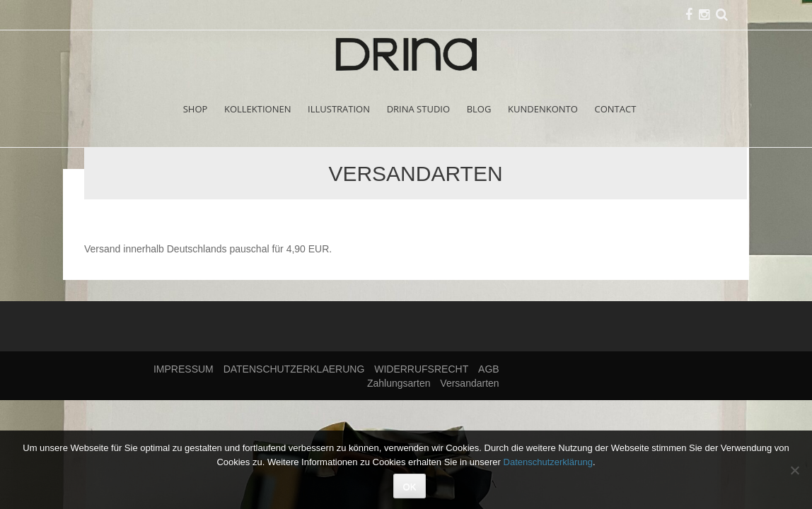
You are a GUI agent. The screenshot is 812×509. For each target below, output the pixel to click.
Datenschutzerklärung (548, 462)
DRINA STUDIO (418, 109)
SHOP (196, 109)
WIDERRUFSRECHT (421, 369)
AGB (489, 369)
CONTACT (616, 109)
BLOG (479, 109)
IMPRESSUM (184, 369)
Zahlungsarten (399, 383)
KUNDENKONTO (543, 109)
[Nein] (794, 470)
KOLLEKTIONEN (258, 109)
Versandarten (469, 383)
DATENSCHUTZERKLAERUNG (294, 369)
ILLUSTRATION (339, 109)
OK (410, 487)
